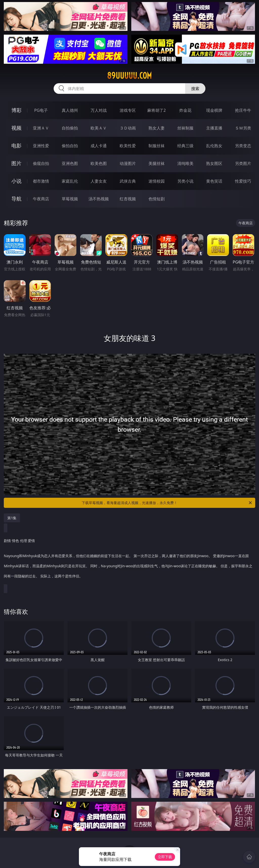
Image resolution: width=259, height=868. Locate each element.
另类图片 (243, 163)
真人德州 (70, 110)
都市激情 (41, 181)
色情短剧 (157, 199)
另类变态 (243, 146)
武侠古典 (128, 181)
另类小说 (185, 181)
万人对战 (99, 110)
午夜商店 (41, 199)
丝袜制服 (185, 128)
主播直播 (214, 128)
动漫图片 (128, 163)
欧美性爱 (128, 146)
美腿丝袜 (157, 163)
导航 (16, 199)
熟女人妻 (157, 128)
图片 (16, 163)
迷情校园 (157, 181)
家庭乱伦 (70, 181)
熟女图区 (214, 163)
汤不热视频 (99, 199)
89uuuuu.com (129, 76)
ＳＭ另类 (243, 128)
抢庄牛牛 (243, 110)
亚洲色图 (70, 163)
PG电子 (41, 110)
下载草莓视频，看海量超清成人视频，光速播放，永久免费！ (167, 503)
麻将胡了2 (156, 110)
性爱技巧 (243, 181)
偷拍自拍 (70, 146)
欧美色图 (99, 163)
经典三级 (185, 146)
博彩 (16, 110)
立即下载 (165, 857)
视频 (16, 128)
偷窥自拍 (41, 163)
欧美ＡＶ (99, 128)
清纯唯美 (185, 163)
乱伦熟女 (214, 146)
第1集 (12, 518)
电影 (16, 146)
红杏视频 (128, 199)
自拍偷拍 (70, 128)
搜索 (195, 89)
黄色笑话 (214, 181)
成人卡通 (99, 146)
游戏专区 (128, 110)
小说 (16, 181)
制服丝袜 (157, 146)
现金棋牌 (214, 110)
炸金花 (185, 110)
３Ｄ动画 (128, 128)
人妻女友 (99, 181)
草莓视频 (70, 199)
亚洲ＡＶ (41, 128)
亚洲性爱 (41, 146)
